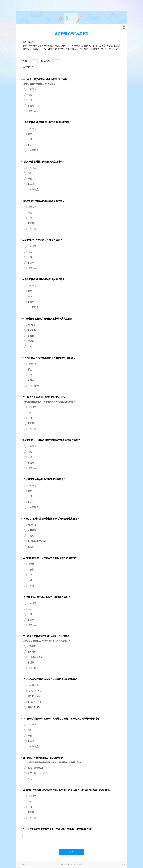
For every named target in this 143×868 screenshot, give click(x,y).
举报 (123, 865)
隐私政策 (22, 864)
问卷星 (67, 864)
